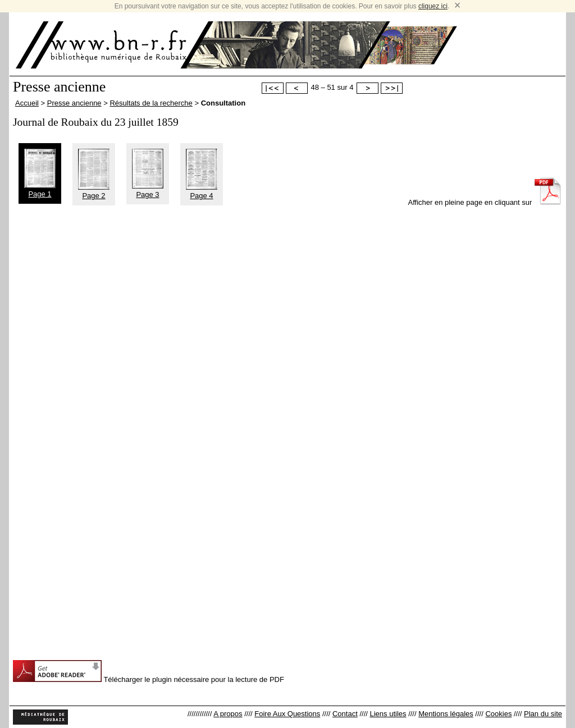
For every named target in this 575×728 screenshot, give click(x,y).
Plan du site (543, 714)
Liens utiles (388, 714)
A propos (228, 714)
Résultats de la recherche (151, 103)
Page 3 (148, 190)
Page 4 (202, 191)
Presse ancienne (74, 103)
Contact (345, 714)
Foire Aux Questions (287, 714)
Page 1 (40, 190)
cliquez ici (433, 6)
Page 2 (94, 191)
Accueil (27, 103)
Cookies (498, 714)
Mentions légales (446, 714)
